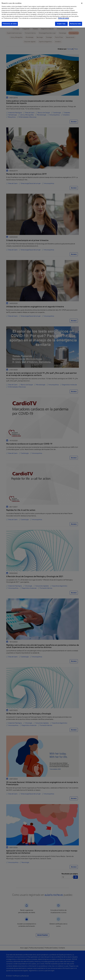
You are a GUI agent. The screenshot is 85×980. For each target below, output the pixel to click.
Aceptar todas (61, 24)
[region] (42, 14)
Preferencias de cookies (10, 24)
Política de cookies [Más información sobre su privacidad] (63, 18)
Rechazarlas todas (76, 24)
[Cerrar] (82, 3)
